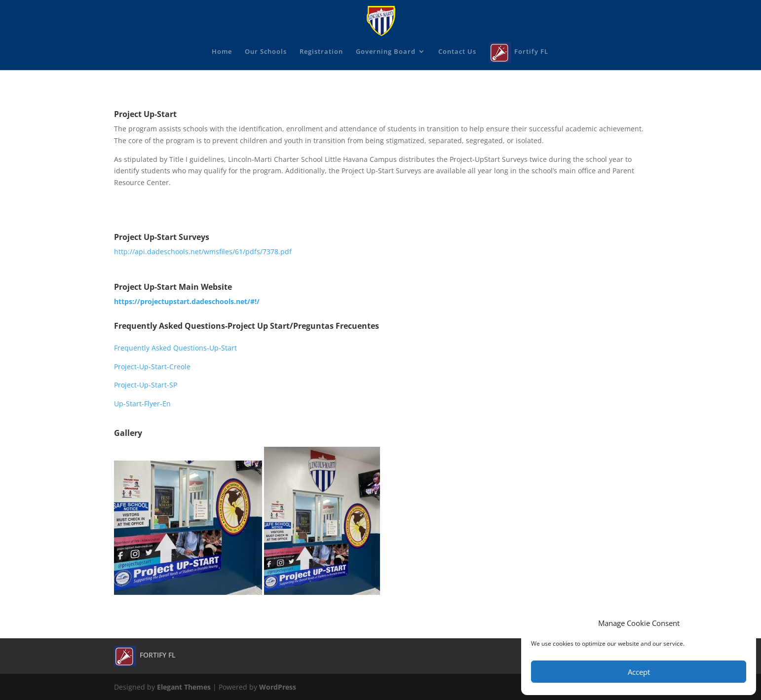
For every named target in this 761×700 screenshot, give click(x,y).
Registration (321, 52)
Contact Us (457, 52)
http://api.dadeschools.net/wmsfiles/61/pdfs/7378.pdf (203, 252)
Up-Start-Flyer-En (142, 404)
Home (222, 52)
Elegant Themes (184, 687)
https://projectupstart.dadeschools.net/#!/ (187, 301)
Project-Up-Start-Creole (152, 367)
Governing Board (386, 52)
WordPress (278, 687)
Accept (639, 672)
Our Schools (266, 52)
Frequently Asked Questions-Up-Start (175, 348)
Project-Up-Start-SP (146, 385)
